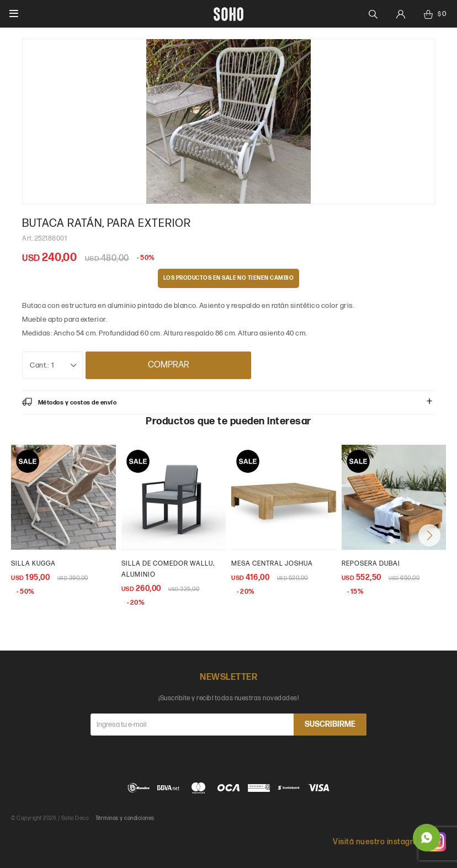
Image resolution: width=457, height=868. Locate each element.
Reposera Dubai (371, 564)
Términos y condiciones (125, 818)
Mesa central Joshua (272, 564)
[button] (429, 535)
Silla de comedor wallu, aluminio (168, 569)
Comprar (169, 365)
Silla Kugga (33, 564)
